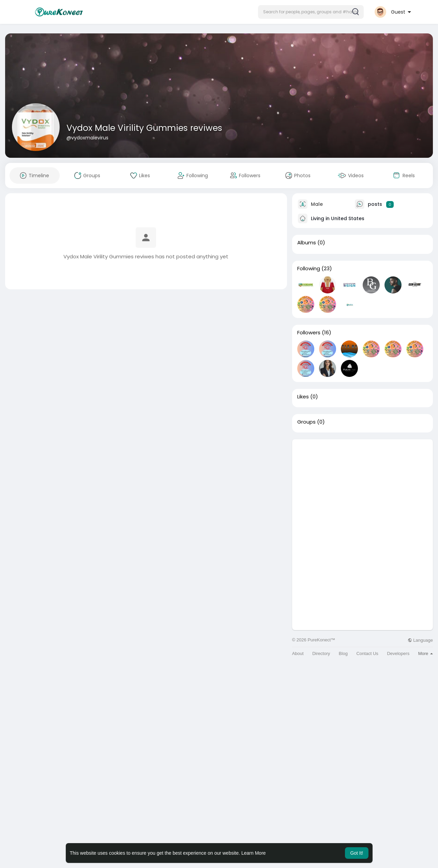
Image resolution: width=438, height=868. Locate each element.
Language (420, 640)
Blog (343, 653)
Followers (309, 333)
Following (309, 269)
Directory (321, 653)
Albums (307, 243)
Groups (306, 422)
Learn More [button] (254, 853)
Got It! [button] (357, 853)
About (298, 653)
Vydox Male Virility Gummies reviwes (144, 128)
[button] (311, 12)
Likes (303, 397)
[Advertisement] (363, 487)
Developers (398, 653)
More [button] (426, 653)
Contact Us (367, 653)
